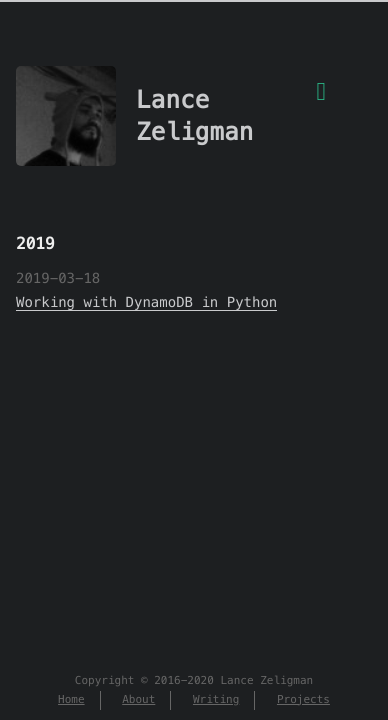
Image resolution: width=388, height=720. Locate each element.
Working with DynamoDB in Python (146, 302)
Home (71, 700)
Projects (303, 700)
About (138, 700)
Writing (216, 700)
